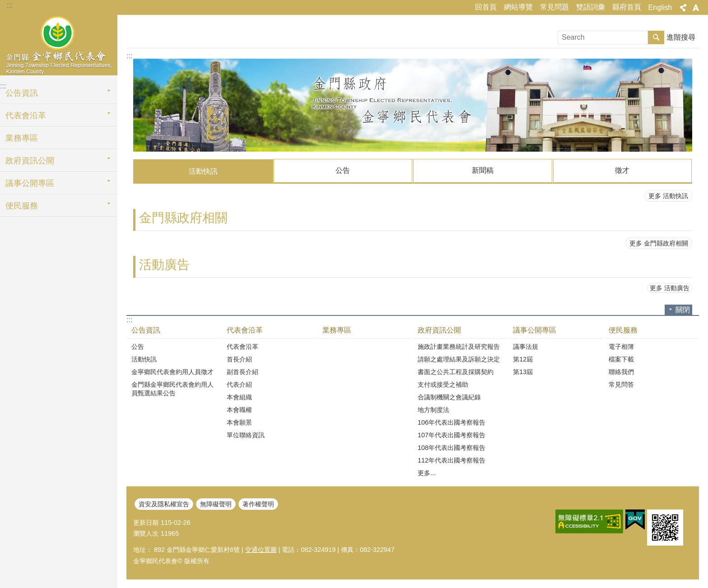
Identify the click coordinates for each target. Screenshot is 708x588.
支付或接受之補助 (443, 384)
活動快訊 (203, 171)
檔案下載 (621, 359)
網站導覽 (518, 7)
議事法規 (526, 346)
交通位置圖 (261, 549)
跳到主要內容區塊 (5, 5)
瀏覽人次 (146, 533)
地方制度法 (433, 409)
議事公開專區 (30, 183)
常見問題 (554, 7)
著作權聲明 (258, 504)
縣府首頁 (627, 7)
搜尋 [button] (656, 37)
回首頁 (486, 7)
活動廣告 (164, 264)
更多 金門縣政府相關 (659, 243)
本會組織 (239, 397)
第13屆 (523, 371)
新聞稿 (483, 170)
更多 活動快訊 (668, 195)
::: (10, 5)
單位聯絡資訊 (246, 435)
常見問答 (621, 384)
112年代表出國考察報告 (452, 460)
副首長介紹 (242, 371)
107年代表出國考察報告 (452, 435)
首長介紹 (239, 359)
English (660, 7)
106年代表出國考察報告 (452, 422)
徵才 (622, 170)
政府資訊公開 (30, 161)
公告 (343, 170)
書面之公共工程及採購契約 (456, 371)
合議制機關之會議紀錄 (449, 397)
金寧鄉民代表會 (59, 44)
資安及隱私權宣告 (164, 504)
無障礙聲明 (216, 504)
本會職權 (239, 409)
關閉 (683, 309)
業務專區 (22, 138)
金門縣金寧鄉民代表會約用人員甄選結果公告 (172, 388)
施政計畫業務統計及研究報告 (459, 346)
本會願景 (239, 422)
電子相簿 (621, 346)
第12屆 (523, 359)
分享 (683, 8)
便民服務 (22, 206)
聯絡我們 (621, 371)
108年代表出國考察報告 (452, 447)
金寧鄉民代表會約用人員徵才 (172, 371)
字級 (696, 8)
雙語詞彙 (591, 7)
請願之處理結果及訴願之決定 (459, 359)
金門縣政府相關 (183, 217)
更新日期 (146, 522)
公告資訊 (22, 93)
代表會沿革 (26, 116)
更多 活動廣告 (670, 287)
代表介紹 (239, 384)
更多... (427, 472)
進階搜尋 (681, 37)
